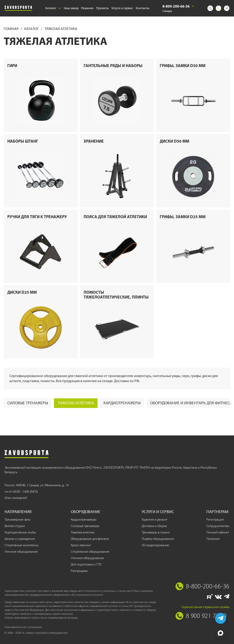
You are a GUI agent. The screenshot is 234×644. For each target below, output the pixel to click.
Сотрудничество (218, 526)
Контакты (142, 8)
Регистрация (215, 520)
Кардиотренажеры (122, 403)
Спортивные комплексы (21, 545)
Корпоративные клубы (20, 532)
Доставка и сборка (154, 526)
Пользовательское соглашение (23, 627)
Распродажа (79, 571)
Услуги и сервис (122, 8)
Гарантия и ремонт (154, 520)
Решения (87, 8)
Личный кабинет (218, 532)
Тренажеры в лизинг (156, 532)
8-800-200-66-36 (176, 6)
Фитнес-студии (15, 526)
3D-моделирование (155, 545)
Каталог (53, 8)
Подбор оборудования (158, 539)
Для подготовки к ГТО (86, 564)
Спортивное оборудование (90, 552)
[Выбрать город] (193, 6)
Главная (11, 29)
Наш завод (71, 8)
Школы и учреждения (20, 539)
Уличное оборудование (21, 552)
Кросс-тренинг (81, 545)
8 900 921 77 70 (206, 616)
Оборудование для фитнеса (90, 539)
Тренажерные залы (17, 520)
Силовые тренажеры (28, 403)
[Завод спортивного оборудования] (18, 8)
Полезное (213, 539)
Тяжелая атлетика (76, 403)
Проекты (102, 8)
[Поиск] (210, 8)
